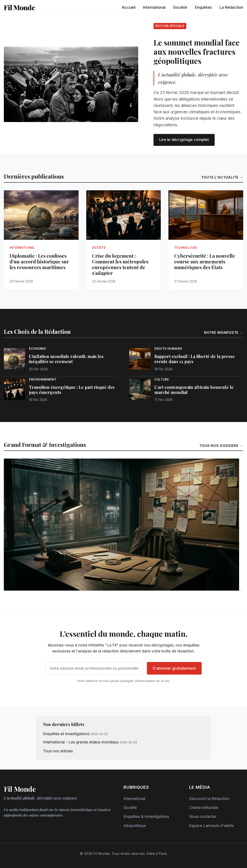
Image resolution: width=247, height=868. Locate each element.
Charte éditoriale (204, 808)
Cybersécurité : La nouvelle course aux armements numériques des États (205, 261)
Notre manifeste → (224, 332)
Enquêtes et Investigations (66, 734)
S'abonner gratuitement (174, 668)
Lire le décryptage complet (184, 140)
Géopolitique (135, 826)
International (154, 7)
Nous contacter (203, 816)
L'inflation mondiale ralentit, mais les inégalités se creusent (66, 359)
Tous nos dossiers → (221, 446)
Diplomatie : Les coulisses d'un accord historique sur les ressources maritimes (39, 261)
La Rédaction (231, 7)
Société (180, 7)
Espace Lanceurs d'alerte (211, 826)
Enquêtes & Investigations (146, 816)
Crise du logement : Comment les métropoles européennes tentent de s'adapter (120, 264)
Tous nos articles (58, 751)
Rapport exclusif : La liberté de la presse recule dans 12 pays (195, 359)
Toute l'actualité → (222, 177)
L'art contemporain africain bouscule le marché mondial (194, 390)
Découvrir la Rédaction (209, 799)
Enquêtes (203, 7)
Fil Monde (19, 7)
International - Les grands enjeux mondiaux (81, 742)
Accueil (129, 7)
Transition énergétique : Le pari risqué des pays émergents (72, 390)
